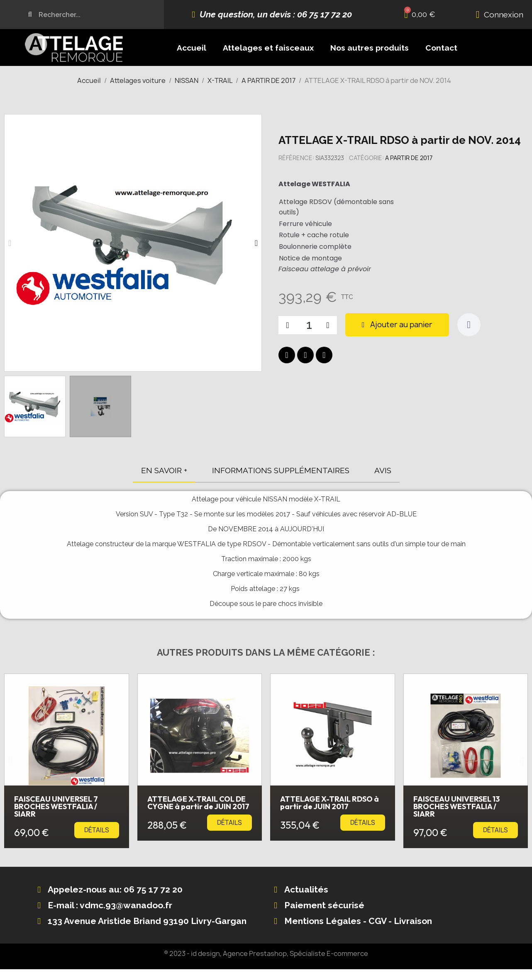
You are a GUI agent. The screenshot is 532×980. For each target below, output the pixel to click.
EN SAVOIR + (164, 470)
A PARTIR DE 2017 (409, 158)
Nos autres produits (370, 48)
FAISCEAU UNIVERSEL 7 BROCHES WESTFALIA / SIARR (56, 806)
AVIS (383, 470)
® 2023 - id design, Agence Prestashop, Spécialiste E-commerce (266, 953)
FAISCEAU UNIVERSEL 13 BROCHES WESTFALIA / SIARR (456, 806)
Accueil (192, 48)
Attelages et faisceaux (268, 48)
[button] (10, 243)
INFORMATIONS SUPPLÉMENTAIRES (281, 470)
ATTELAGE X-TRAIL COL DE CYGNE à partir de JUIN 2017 (198, 803)
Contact (441, 48)
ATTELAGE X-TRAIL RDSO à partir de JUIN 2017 (329, 803)
